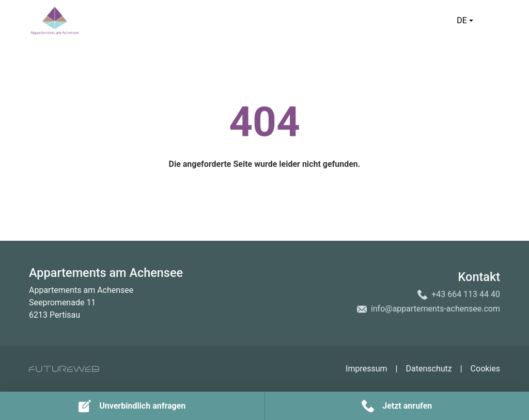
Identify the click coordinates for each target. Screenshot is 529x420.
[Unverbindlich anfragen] (132, 406)
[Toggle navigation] (494, 21)
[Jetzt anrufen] (397, 406)
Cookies (485, 369)
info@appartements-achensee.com (435, 309)
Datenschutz (429, 369)
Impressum (367, 369)
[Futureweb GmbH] (64, 369)
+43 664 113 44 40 (466, 294)
